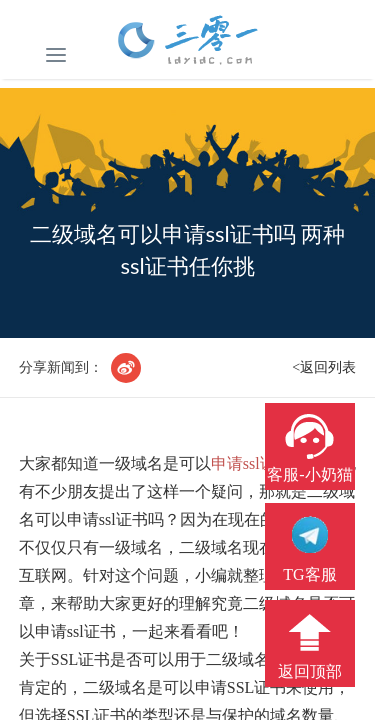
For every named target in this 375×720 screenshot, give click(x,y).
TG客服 (309, 574)
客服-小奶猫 (309, 474)
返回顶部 (310, 671)
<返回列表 (324, 367)
